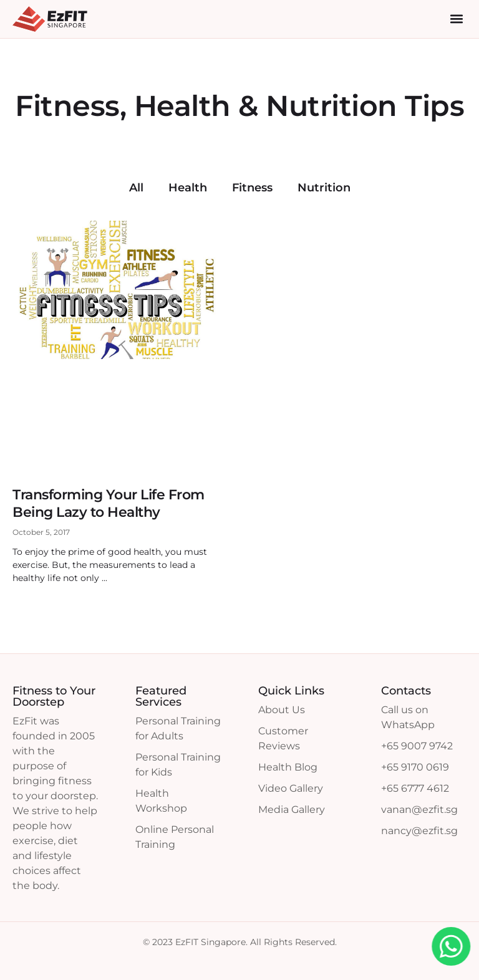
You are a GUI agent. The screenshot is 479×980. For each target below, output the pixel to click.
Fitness (252, 188)
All (136, 188)
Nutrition (324, 188)
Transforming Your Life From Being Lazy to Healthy (109, 503)
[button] (456, 19)
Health (188, 188)
